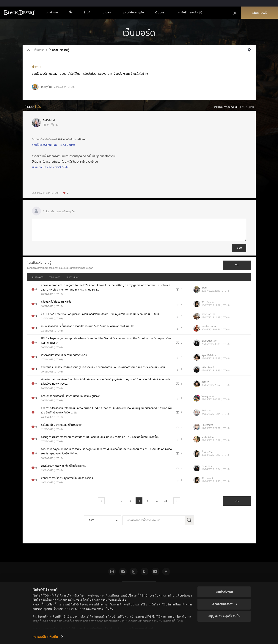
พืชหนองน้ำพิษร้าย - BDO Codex (51, 167)
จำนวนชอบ (248, 107)
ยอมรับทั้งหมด (224, 592)
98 (165, 501)
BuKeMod (49, 121)
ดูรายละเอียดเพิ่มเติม (45, 637)
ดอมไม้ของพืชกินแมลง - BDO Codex (53, 145)
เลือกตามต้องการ (224, 604)
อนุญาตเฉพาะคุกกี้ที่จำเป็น (224, 616)
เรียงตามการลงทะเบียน (226, 107)
